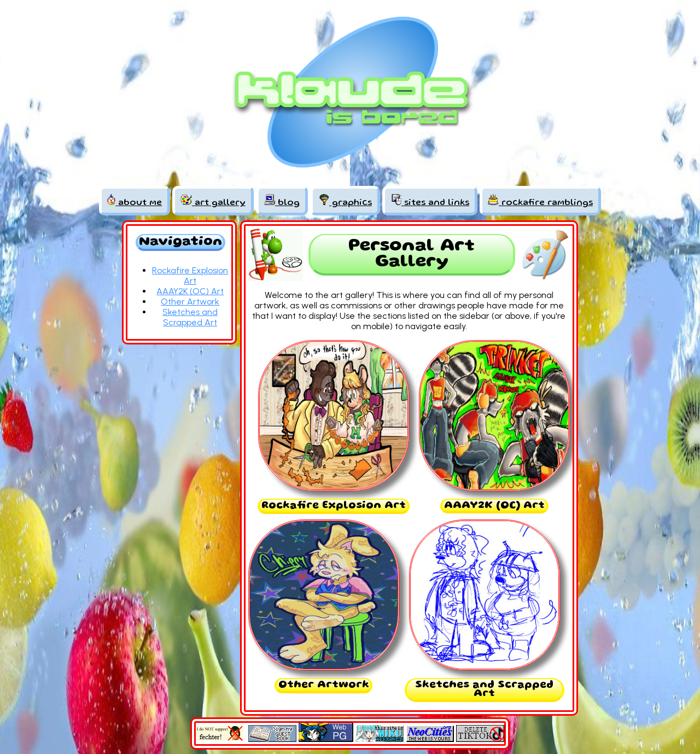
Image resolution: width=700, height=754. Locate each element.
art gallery (213, 201)
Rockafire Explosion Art (190, 276)
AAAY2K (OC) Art (190, 291)
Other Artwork (190, 302)
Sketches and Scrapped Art (190, 317)
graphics (345, 201)
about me (135, 201)
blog (282, 201)
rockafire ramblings (540, 201)
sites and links (430, 201)
